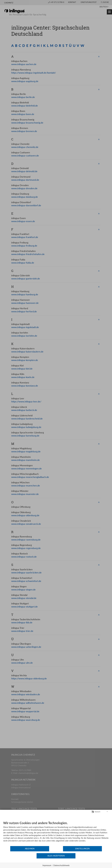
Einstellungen (56, 856)
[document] (56, 841)
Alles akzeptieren (91, 856)
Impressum (47, 865)
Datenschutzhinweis (61, 865)
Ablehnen (21, 856)
